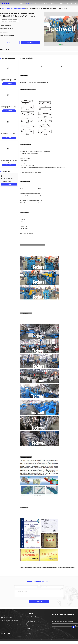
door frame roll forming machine (49, 568)
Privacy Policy (8, 640)
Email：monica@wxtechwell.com (9, 620)
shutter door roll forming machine (33, 568)
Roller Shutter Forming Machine (18, 9)
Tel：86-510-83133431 (7, 618)
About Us (44, 3)
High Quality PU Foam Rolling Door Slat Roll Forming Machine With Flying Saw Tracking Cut (9, 162)
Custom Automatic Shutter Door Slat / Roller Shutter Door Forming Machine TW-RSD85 (9, 81)
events (61, 3)
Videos (37, 3)
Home (21, 3)
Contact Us (53, 3)
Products (29, 3)
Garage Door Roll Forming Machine (66, 568)
